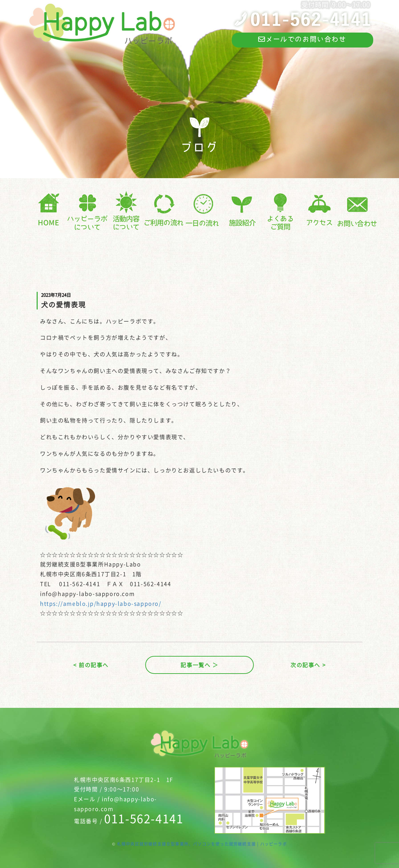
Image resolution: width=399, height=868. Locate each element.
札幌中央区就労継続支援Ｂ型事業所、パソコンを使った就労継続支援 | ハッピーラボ (202, 844)
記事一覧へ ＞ (199, 665)
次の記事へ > (308, 665)
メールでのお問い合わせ (302, 39)
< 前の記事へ (91, 665)
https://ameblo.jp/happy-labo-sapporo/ (101, 603)
